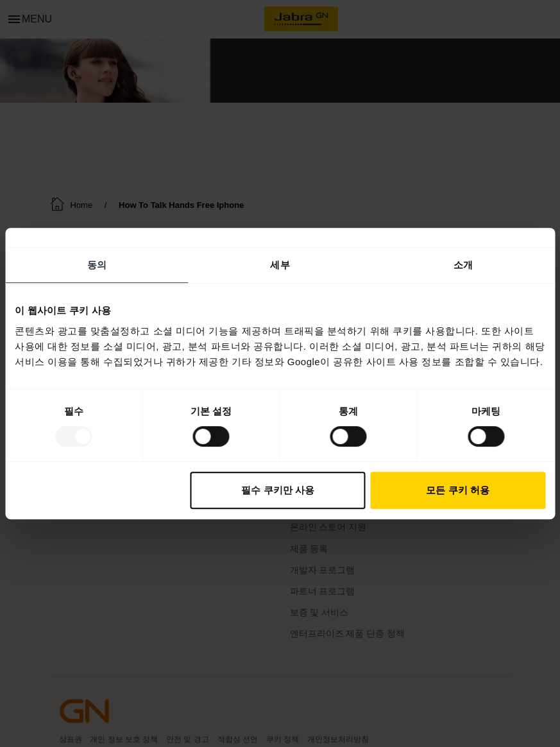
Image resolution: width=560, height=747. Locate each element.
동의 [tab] (97, 265)
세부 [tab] (280, 265)
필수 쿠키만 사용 (277, 490)
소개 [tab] (463, 265)
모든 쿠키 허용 (457, 490)
